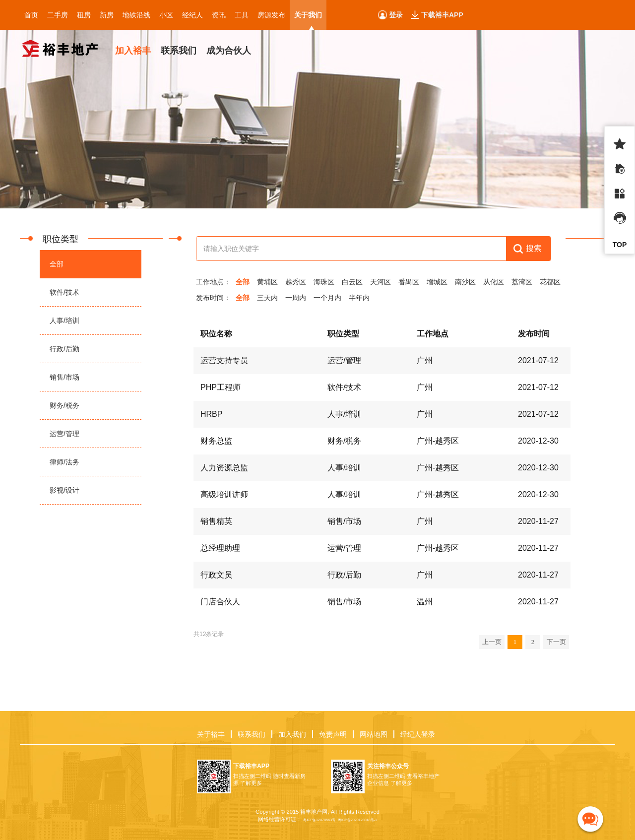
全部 (243, 282)
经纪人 (192, 15)
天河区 (381, 282)
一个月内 (327, 298)
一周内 (296, 298)
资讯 (219, 15)
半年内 (359, 298)
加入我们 (292, 734)
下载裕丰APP (442, 15)
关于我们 (308, 15)
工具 (242, 15)
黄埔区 (267, 282)
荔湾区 (522, 282)
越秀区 (296, 282)
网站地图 (374, 734)
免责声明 (333, 734)
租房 (84, 15)
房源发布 (271, 15)
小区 (166, 15)
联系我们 (252, 734)
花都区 (550, 282)
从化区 (494, 282)
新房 (107, 15)
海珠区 (324, 282)
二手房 (58, 15)
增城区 (437, 282)
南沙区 (465, 282)
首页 (31, 15)
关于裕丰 (211, 734)
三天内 (267, 298)
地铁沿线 (136, 15)
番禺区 (409, 282)
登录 (396, 15)
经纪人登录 (418, 734)
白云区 (352, 282)
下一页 (556, 642)
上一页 (492, 642)
